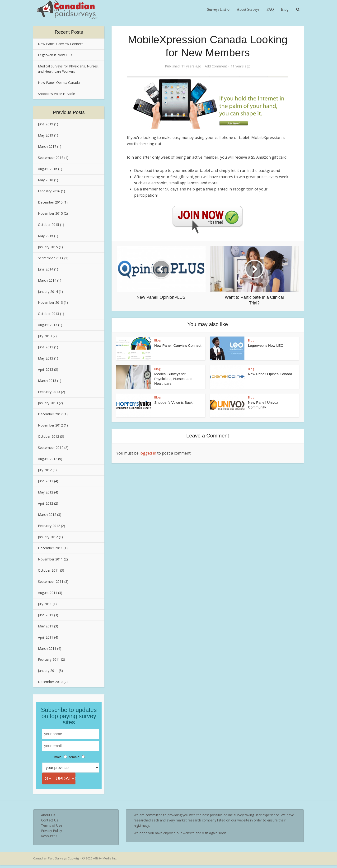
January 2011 (48, 671)
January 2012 (48, 537)
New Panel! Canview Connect (60, 44)
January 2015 (48, 247)
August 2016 (48, 169)
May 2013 (46, 358)
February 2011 (49, 659)
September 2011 (51, 581)
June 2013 (46, 347)
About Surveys (248, 9)
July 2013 (45, 336)
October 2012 (49, 436)
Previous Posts (69, 112)
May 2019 (46, 135)
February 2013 (49, 392)
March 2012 (47, 515)
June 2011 (46, 615)
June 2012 (46, 481)
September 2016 (51, 158)
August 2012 (48, 459)
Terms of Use (52, 829)
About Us (48, 818)
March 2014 (47, 280)
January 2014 (48, 292)
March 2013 (47, 381)
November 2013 (50, 302)
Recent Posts (69, 32)
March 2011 (47, 648)
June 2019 (46, 124)
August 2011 (48, 593)
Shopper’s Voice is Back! (56, 94)
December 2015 (50, 202)
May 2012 (46, 492)
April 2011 (46, 637)
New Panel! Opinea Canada (59, 83)
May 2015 (46, 236)
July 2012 (45, 470)
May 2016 (46, 180)
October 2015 (49, 225)
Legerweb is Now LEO (55, 55)
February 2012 (49, 526)
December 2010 (50, 682)
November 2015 (50, 213)
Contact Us (50, 823)
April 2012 (46, 503)
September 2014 (51, 258)
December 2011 (50, 548)
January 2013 (48, 403)
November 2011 (50, 559)
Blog (285, 9)
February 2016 (49, 191)
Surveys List (216, 9)
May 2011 (46, 626)
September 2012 (51, 448)
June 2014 (46, 269)
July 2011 (45, 604)
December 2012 (50, 414)
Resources (49, 839)
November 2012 (50, 425)
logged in (148, 453)
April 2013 (46, 369)
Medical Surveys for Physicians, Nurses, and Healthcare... (173, 379)
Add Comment (216, 66)
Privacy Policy (51, 834)
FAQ (270, 9)
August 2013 (48, 325)
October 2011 (49, 570)
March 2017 (47, 146)
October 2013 (49, 314)
